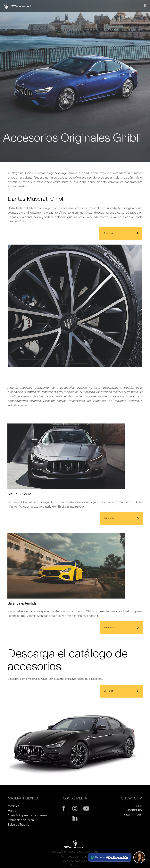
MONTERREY (134, 811)
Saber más (109, 233)
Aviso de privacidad (75, 861)
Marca (12, 811)
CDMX (138, 806)
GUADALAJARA (133, 815)
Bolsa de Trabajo (18, 825)
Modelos (13, 806)
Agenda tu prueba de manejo (27, 815)
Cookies (75, 866)
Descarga (108, 691)
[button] (117, 857)
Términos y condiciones (75, 857)
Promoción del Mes (21, 820)
